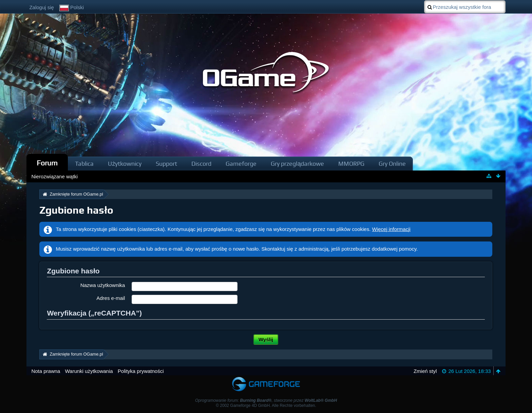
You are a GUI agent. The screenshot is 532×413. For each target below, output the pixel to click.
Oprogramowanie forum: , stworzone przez (266, 400)
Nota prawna (46, 371)
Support (166, 164)
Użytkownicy (125, 164)
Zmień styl (425, 371)
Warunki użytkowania (89, 371)
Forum (47, 163)
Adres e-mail (111, 298)
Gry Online (392, 164)
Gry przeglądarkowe (297, 164)
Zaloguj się (42, 7)
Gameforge (241, 164)
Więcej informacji (391, 229)
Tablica (84, 164)
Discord (201, 164)
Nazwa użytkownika (103, 285)
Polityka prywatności (141, 371)
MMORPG (351, 164)
